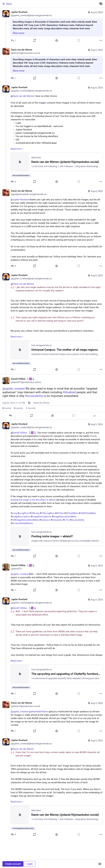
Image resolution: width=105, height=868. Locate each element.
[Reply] (14, 40)
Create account (13, 864)
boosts (7, 408)
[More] (101, 40)
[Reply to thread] (14, 78)
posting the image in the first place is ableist (33, 500)
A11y (67, 520)
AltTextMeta (72, 513)
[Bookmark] (79, 40)
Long (15, 513)
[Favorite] (57, 40)
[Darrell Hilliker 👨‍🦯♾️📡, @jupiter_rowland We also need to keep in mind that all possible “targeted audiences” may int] (52, 397)
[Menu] (100, 864)
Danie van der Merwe (23, 96)
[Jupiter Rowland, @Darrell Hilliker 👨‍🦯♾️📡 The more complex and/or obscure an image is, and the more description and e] (52, 490)
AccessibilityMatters (23, 523)
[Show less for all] (101, 4)
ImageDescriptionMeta (65, 517)
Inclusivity (57, 520)
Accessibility (78, 520)
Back (7, 4)
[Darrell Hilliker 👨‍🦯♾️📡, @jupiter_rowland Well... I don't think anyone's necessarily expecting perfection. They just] (52, 578)
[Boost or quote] (35, 40)
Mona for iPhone (41, 403)
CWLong (35, 513)
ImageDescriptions (42, 517)
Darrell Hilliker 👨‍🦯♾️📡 (25, 433)
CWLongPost (48, 513)
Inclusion (45, 520)
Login (30, 864)
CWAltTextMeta (88, 513)
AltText (60, 513)
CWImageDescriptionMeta (25, 520)
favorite (31, 408)
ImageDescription (21, 517)
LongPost (24, 513)
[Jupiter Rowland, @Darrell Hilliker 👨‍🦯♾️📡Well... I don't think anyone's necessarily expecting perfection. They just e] (52, 647)
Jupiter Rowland (21, 200)
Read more (17, 149)
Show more (19, 33)
